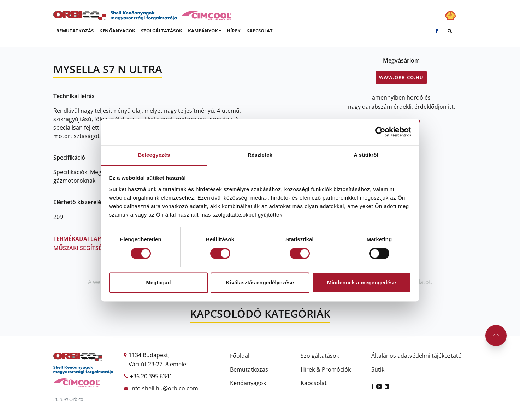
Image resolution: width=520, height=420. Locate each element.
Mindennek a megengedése (362, 283)
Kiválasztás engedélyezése (260, 283)
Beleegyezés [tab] (154, 155)
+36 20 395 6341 (151, 376)
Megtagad (158, 283)
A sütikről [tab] (366, 155)
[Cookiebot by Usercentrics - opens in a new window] (380, 132)
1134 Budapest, (149, 355)
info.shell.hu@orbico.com (164, 388)
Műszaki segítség (80, 248)
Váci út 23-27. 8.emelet (158, 364)
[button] (205, 31)
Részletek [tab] (260, 155)
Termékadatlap (80, 239)
